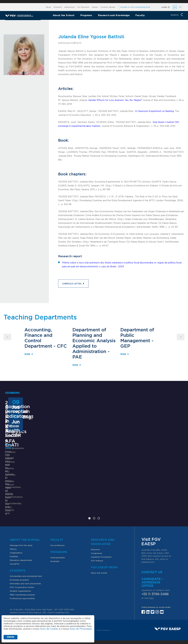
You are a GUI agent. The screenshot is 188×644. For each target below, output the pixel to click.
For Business (83, 7)
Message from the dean (21, 533)
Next (181, 337)
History (13, 537)
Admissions (70, 7)
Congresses (96, 541)
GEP (125, 346)
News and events (99, 561)
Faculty (140, 15)
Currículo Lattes (72, 284)
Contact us (152, 560)
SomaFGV (15, 552)
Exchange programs (19, 568)
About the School (64, 15)
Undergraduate (58, 545)
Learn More (12, 438)
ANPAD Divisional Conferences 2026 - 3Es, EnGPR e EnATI (91, 466)
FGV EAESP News (104, 555)
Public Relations (104, 618)
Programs (86, 15)
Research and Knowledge (114, 15)
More (27, 354)
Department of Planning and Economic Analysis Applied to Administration (94, 341)
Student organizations (20, 579)
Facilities (14, 544)
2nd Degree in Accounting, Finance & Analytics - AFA (29, 408)
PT (180, 7)
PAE (77, 357)
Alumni (95, 7)
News (48, 7)
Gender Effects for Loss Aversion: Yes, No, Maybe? (115, 100)
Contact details (108, 7)
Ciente (11, 637)
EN (175, 7)
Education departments (21, 548)
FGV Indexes (97, 548)
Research (95, 537)
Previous (7, 337)
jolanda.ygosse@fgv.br (70, 43)
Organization (16, 540)
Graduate (55, 549)
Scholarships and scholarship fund (26, 564)
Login (164, 7)
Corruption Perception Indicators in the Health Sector (157, 466)
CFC (62, 346)
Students (58, 7)
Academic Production (101, 545)
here (152, 586)
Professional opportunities (22, 586)
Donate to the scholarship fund (135, 7)
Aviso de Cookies (49, 629)
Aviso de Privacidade (81, 629)
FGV (93, 2)
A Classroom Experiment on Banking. (155, 111)
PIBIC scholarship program (22, 582)
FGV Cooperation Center (22, 575)
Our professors (57, 533)
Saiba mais (74, 499)
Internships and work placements (25, 571)
